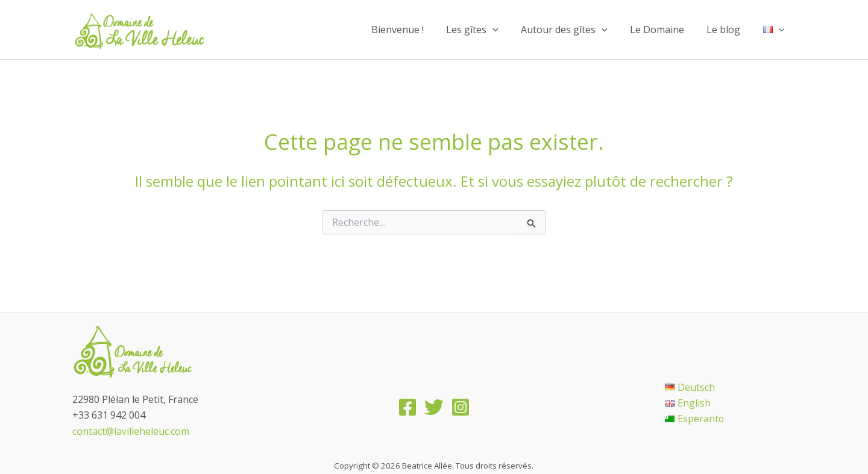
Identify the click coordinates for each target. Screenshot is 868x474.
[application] (507, 30)
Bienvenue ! (415, 30)
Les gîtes (487, 30)
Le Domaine (665, 30)
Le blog (728, 30)
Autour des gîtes (576, 30)
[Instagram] (461, 407)
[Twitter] (434, 407)
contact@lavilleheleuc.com (131, 431)
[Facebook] (407, 407)
